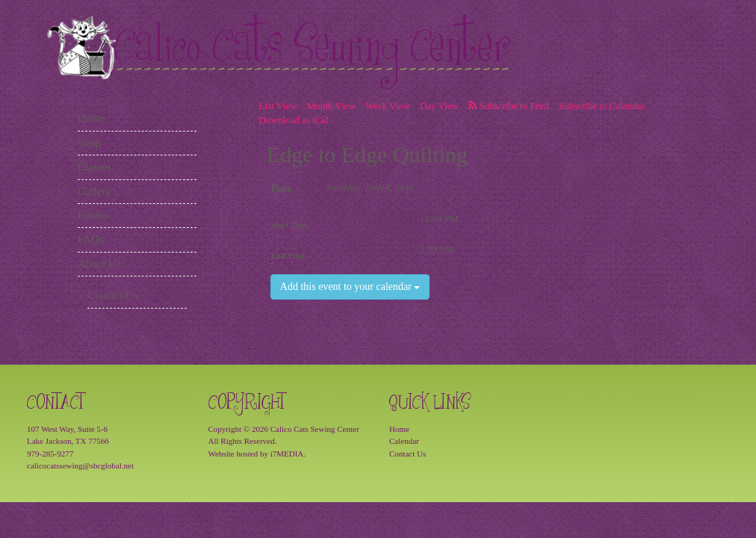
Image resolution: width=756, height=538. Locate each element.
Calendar (404, 441)
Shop (89, 143)
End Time (288, 256)
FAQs (91, 239)
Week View (388, 106)
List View (278, 106)
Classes (94, 167)
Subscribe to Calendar (602, 106)
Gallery (94, 191)
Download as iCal (294, 120)
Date (282, 189)
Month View (331, 106)
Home (92, 118)
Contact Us (112, 295)
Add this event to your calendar (350, 287)
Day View (439, 106)
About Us (99, 264)
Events (93, 215)
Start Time (290, 225)
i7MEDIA (287, 454)
